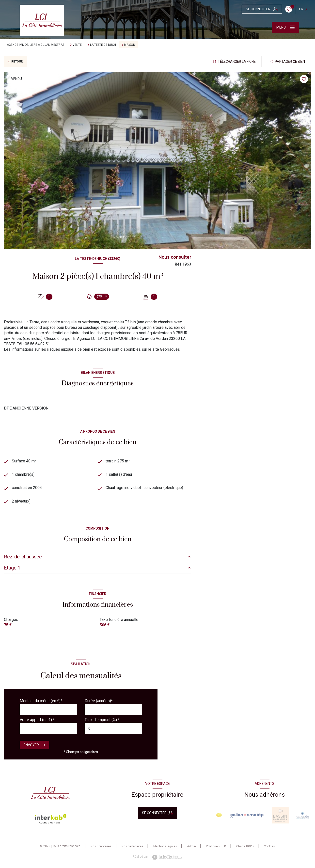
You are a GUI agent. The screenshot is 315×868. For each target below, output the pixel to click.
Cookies (269, 847)
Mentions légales (165, 847)
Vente (77, 45)
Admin (191, 847)
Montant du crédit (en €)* (41, 701)
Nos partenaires (132, 847)
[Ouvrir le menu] (285, 27)
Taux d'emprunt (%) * (102, 720)
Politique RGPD (216, 847)
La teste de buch (103, 45)
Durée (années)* (99, 701)
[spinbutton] (113, 729)
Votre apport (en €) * (37, 720)
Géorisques (170, 350)
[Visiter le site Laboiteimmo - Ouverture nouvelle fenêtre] (166, 857)
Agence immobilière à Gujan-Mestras (36, 45)
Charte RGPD (245, 847)
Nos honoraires (101, 847)
